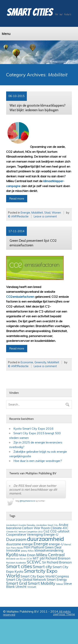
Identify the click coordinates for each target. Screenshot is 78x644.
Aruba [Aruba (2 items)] (63, 525)
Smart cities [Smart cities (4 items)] (19, 566)
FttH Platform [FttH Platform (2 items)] (34, 547)
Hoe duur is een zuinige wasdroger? (38, 461)
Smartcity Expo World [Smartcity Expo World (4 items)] (32, 573)
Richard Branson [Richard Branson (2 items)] (58, 558)
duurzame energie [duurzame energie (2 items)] (19, 544)
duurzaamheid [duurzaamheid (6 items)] (45, 539)
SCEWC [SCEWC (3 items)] (34, 562)
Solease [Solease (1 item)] (59, 584)
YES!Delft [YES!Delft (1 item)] (32, 587)
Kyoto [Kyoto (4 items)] (12, 554)
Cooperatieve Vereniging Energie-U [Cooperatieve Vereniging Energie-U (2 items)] (32, 534)
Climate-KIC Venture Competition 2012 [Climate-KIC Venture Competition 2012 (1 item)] (24, 532)
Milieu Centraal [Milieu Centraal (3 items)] (50, 555)
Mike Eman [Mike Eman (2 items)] (27, 555)
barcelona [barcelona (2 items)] (14, 528)
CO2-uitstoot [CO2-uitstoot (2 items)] (60, 531)
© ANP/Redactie (18, 216)
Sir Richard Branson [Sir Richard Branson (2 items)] (57, 562)
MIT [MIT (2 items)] (36, 558)
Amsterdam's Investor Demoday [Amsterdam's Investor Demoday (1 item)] (21, 525)
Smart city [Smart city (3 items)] (42, 567)
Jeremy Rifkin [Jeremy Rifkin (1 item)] (27, 551)
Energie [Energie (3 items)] (41, 544)
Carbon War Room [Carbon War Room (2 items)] (36, 528)
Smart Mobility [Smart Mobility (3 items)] (41, 583)
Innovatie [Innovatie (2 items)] (13, 550)
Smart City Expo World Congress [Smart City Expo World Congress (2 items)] (45, 576)
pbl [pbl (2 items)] (42, 558)
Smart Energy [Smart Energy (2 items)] (57, 579)
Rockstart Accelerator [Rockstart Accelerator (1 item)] (16, 563)
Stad (47, 213)
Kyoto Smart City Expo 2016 (33, 429)
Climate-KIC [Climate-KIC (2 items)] (59, 528)
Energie (25, 213)
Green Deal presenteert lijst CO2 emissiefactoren (33, 243)
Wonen (56, 213)
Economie (27, 362)
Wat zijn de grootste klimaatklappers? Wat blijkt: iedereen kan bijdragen (38, 108)
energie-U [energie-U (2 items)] (56, 544)
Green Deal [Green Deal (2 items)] (53, 547)
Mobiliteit (37, 213)
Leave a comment (45, 216)
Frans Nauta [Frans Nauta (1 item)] (17, 548)
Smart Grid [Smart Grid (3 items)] (17, 583)
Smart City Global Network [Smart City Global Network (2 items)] (26, 579)
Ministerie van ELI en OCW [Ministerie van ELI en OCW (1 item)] (19, 559)
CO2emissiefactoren (20, 297)
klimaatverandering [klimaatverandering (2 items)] (49, 550)
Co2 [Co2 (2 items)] (46, 531)
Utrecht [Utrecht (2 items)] (21, 587)
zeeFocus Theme (64, 614)
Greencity (40, 362)
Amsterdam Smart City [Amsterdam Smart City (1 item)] (47, 525)
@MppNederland (27, 501)
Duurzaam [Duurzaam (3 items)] (16, 539)
